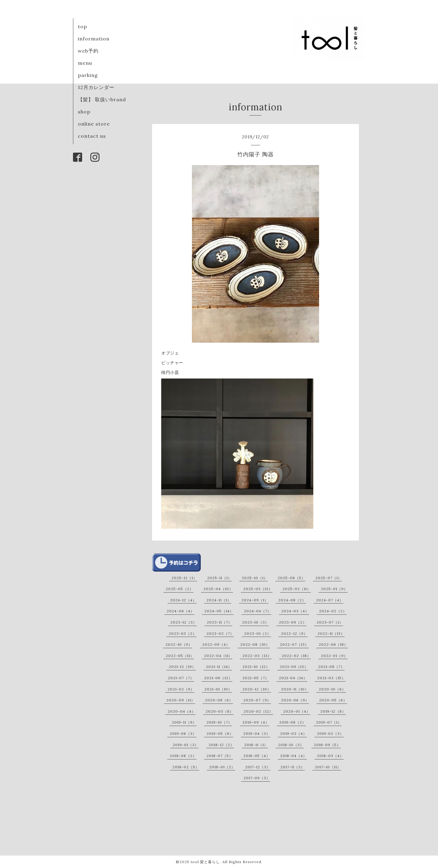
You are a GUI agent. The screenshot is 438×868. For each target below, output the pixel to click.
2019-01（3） (186, 745)
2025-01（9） (334, 589)
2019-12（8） (333, 711)
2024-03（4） (295, 611)
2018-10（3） (291, 745)
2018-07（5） (220, 756)
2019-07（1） (329, 722)
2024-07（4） (330, 600)
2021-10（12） (256, 667)
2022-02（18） (296, 656)
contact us (92, 136)
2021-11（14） (219, 667)
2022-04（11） (218, 656)
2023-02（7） (220, 633)
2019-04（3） (257, 733)
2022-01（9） (334, 656)
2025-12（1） (184, 578)
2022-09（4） (216, 644)
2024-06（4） (181, 611)
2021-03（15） (331, 678)
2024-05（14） (219, 611)
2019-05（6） (220, 733)
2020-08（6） (219, 700)
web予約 (88, 51)
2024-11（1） (219, 600)
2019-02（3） (330, 733)
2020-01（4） (297, 711)
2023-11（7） (219, 622)
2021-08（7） (331, 667)
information (94, 39)
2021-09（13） (294, 667)
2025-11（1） (219, 578)
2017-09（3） (257, 778)
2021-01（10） (218, 689)
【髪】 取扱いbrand (102, 99)
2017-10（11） (328, 767)
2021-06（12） (218, 678)
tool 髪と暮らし (205, 862)
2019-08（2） (293, 722)
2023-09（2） (293, 622)
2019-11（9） (184, 722)
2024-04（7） (258, 611)
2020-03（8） (220, 711)
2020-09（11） (181, 700)
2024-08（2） (292, 600)
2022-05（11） (180, 656)
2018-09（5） (327, 745)
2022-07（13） (294, 644)
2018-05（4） (257, 756)
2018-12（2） (221, 745)
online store (94, 124)
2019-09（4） (256, 722)
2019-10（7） (219, 722)
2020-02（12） (258, 711)
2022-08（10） (255, 644)
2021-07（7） (181, 678)
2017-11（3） (293, 767)
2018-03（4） (330, 756)
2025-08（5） (292, 578)
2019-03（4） (294, 733)
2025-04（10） (218, 589)
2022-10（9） (179, 644)
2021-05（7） (256, 678)
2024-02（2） (333, 611)
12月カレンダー (96, 87)
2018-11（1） (256, 745)
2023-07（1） (330, 622)
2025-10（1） (255, 578)
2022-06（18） (333, 644)
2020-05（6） (333, 700)
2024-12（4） (183, 600)
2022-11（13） (331, 633)
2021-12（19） (182, 667)
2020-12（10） (257, 689)
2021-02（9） (181, 689)
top (82, 26)
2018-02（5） (186, 767)
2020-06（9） (295, 700)
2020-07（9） (257, 700)
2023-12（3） (184, 622)
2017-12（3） (258, 767)
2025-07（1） (329, 578)
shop (84, 112)
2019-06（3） (183, 733)
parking (88, 75)
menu (85, 63)
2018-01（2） (222, 767)
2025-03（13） (258, 589)
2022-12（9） (294, 633)
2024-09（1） (255, 600)
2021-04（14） (293, 678)
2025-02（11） (297, 589)
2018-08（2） (183, 756)
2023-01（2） (258, 633)
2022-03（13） (257, 656)
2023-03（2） (183, 633)
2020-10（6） (332, 689)
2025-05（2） (180, 589)
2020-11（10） (295, 689)
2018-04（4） (294, 756)
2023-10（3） (255, 622)
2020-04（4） (182, 711)
